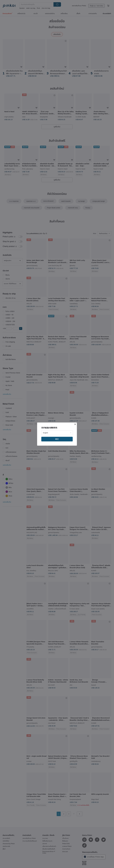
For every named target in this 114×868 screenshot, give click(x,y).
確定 (57, 439)
